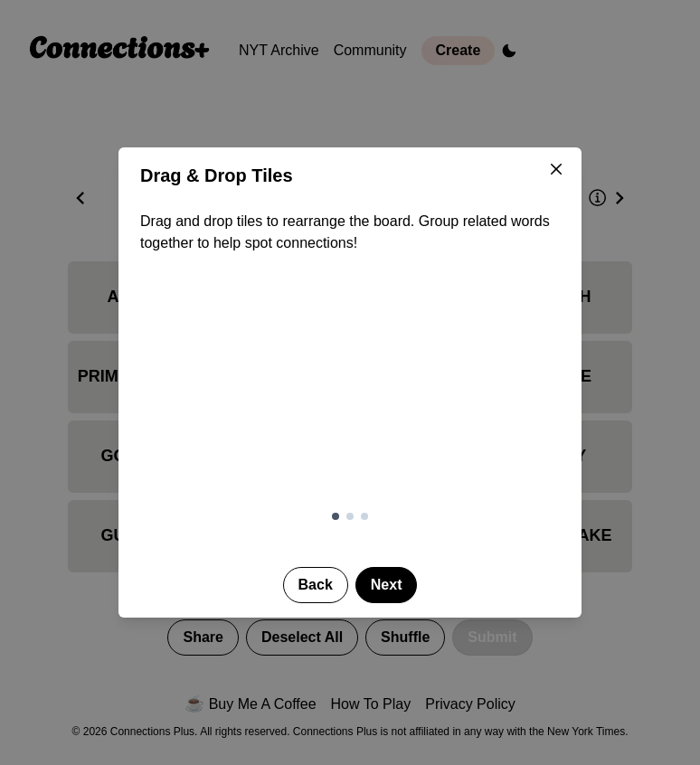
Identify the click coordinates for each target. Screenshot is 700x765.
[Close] (556, 169)
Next (387, 585)
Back (316, 585)
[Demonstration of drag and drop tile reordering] (350, 393)
